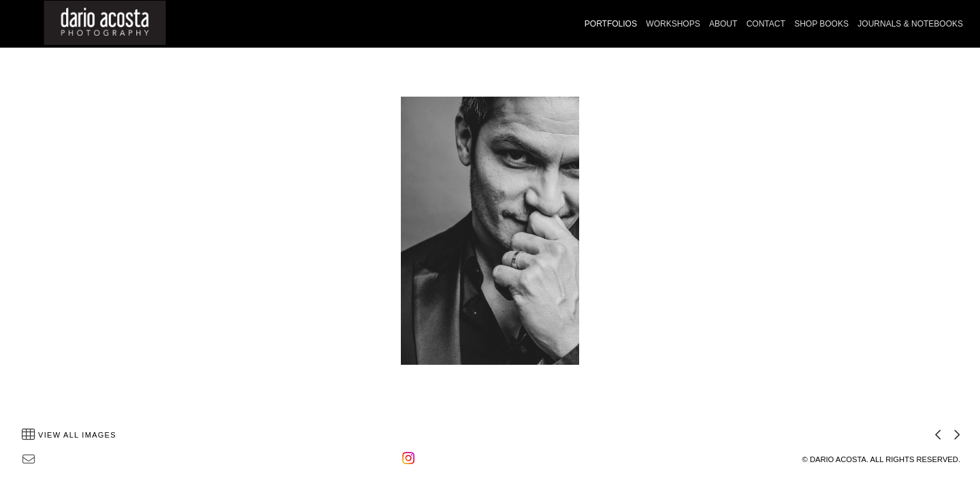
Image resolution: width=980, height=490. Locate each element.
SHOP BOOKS (821, 24)
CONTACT (766, 24)
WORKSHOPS (673, 24)
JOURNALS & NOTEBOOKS (910, 24)
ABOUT (723, 24)
